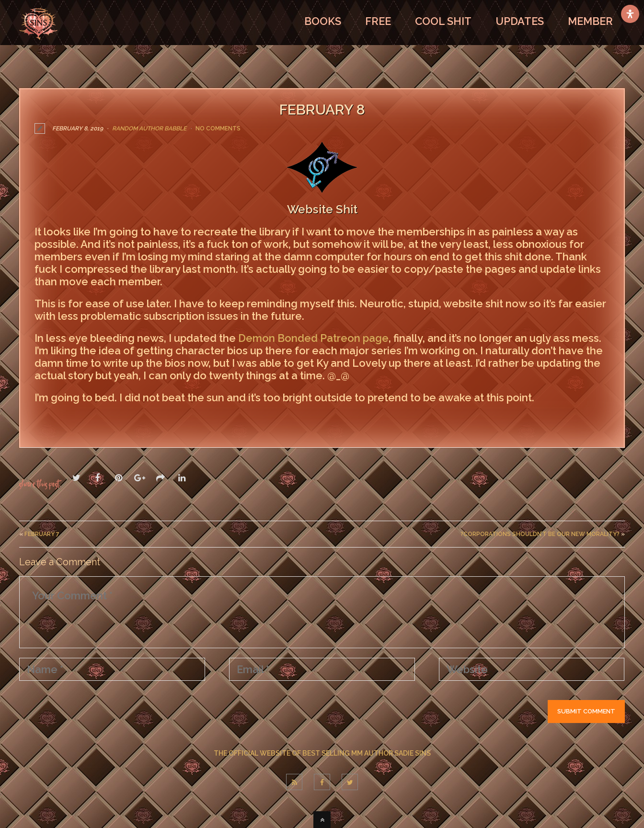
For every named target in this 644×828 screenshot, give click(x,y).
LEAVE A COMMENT (80, 418)
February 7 (42, 534)
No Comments (218, 128)
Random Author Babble (149, 128)
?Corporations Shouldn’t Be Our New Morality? (540, 534)
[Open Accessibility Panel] (630, 14)
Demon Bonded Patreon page (313, 338)
